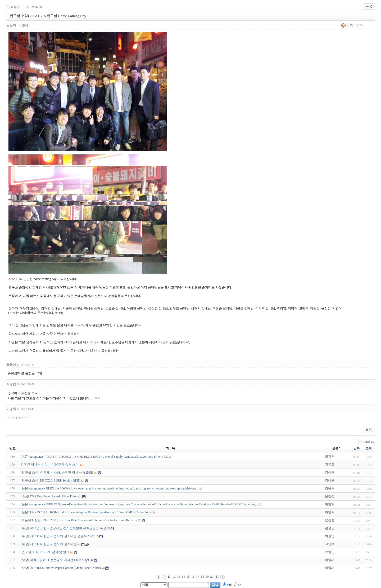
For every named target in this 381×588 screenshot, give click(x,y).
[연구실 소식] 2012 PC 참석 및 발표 (45, 552)
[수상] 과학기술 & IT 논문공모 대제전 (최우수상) (55, 560)
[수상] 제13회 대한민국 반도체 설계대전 (49, 544)
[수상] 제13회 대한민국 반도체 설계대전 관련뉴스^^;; (58, 536)
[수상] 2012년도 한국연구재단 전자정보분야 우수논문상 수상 (63, 528)
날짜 (357, 448)
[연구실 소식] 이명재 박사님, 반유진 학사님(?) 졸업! (57, 473)
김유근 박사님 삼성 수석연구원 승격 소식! (50, 465)
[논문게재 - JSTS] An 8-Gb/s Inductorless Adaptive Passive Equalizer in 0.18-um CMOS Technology (86, 512)
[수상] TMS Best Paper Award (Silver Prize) (49, 496)
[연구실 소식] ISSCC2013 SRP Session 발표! (51, 480)
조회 (369, 448)
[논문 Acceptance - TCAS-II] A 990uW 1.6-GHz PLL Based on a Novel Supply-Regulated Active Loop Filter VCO (94, 457)
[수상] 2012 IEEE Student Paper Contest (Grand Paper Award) (61, 568)
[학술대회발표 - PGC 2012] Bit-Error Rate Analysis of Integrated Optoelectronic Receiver (79, 520)
